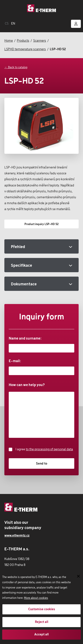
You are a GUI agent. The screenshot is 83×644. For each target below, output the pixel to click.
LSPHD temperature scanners (25, 49)
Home (9, 41)
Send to (42, 464)
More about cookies (36, 598)
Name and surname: (41, 344)
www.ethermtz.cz (17, 536)
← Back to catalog (16, 67)
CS (7, 24)
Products (23, 41)
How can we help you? (41, 410)
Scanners (40, 41)
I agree (41, 450)
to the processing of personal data (49, 449)
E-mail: (41, 367)
